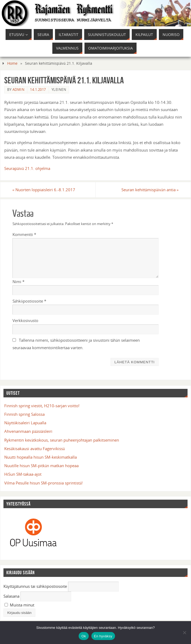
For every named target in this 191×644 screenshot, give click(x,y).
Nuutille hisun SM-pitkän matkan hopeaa (41, 466)
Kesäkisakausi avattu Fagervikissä (34, 449)
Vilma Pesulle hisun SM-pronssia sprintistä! (43, 483)
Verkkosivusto (25, 320)
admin (19, 89)
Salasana (11, 596)
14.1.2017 (38, 89)
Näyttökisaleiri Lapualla (25, 423)
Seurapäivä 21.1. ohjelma (27, 168)
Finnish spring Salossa (24, 414)
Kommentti (24, 234)
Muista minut (19, 605)
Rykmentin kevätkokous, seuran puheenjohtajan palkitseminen (62, 440)
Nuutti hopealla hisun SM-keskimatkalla (41, 457)
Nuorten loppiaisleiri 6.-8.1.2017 (44, 190)
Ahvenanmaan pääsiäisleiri (28, 431)
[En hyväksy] (184, 633)
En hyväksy (103, 636)
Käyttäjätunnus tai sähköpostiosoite (35, 586)
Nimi (18, 282)
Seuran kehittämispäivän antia (150, 190)
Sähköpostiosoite (29, 301)
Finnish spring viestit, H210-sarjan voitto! (42, 406)
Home (12, 63)
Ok (84, 636)
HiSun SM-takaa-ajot (23, 474)
